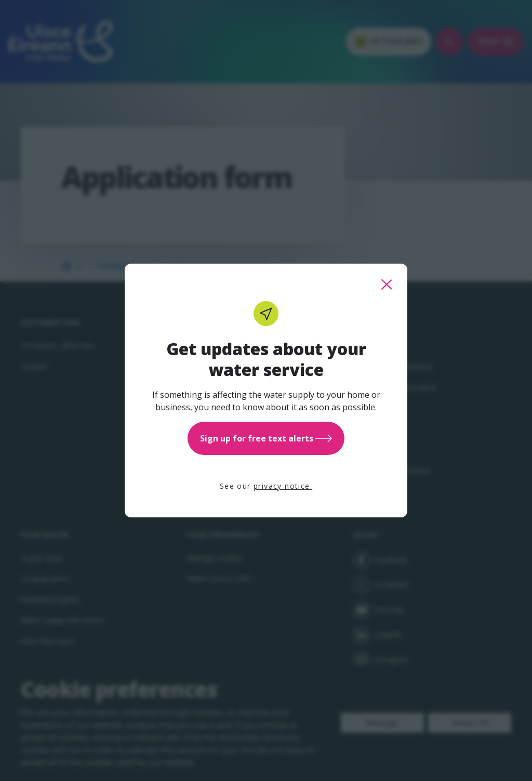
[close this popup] (387, 284)
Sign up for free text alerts (266, 438)
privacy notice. (283, 486)
